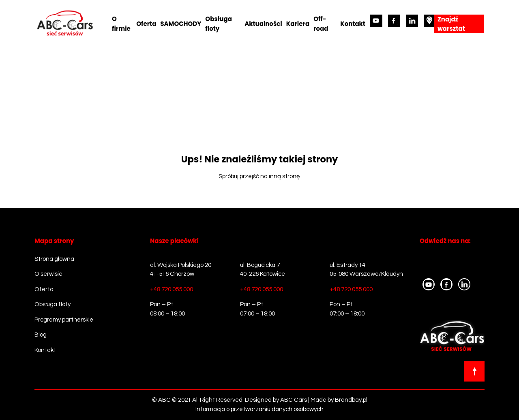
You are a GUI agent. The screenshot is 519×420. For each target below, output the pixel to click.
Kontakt (353, 24)
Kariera (298, 24)
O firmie (121, 24)
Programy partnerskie (64, 320)
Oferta (146, 24)
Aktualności (263, 24)
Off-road (321, 24)
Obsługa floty (219, 24)
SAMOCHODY (181, 24)
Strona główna (54, 259)
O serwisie (48, 274)
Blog (41, 335)
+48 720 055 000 (172, 289)
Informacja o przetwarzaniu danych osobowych (259, 409)
